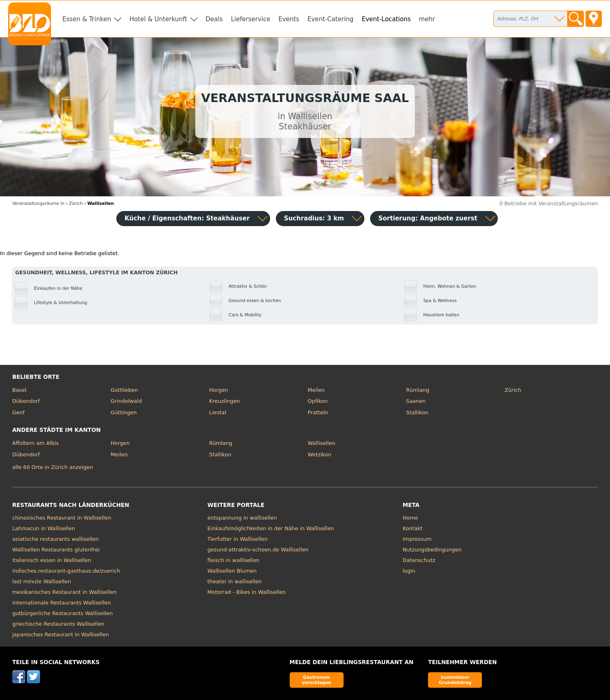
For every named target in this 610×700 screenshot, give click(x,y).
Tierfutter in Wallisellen (237, 539)
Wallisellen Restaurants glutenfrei (56, 550)
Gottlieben (124, 390)
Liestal (218, 412)
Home (410, 518)
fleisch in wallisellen (233, 560)
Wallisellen (322, 443)
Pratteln (318, 412)
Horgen (219, 390)
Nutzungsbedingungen (432, 550)
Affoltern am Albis (35, 443)
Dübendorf (26, 401)
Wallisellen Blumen (232, 571)
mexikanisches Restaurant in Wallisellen (64, 592)
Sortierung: (428, 218)
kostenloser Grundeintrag (455, 680)
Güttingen (124, 412)
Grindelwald (126, 401)
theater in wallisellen (234, 581)
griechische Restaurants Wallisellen (58, 624)
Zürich (513, 390)
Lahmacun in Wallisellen (44, 528)
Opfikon (318, 401)
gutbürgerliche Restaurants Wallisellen (62, 613)
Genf (18, 412)
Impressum (417, 539)
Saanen (416, 401)
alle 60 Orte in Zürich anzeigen (53, 467)
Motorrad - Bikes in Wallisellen (246, 592)
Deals (214, 19)
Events (289, 19)
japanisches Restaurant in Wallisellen (61, 634)
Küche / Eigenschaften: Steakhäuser (187, 218)
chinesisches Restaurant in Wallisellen (62, 518)
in (38, 203)
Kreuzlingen (225, 401)
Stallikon (417, 412)
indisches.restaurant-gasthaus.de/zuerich (66, 571)
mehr (427, 19)
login (409, 571)
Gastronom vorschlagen (316, 680)
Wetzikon (319, 454)
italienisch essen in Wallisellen (52, 560)
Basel (19, 390)
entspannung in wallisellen (242, 518)
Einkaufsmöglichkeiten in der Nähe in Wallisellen (271, 528)
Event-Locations (386, 19)
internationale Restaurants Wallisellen (62, 603)
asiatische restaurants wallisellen (55, 539)
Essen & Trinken (87, 19)
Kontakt (413, 528)
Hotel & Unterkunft (158, 19)
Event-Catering (330, 19)
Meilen (316, 390)
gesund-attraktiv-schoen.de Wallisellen (258, 550)
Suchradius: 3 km (314, 218)
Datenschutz (419, 560)
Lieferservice (251, 19)
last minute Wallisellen (42, 581)
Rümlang (417, 390)
